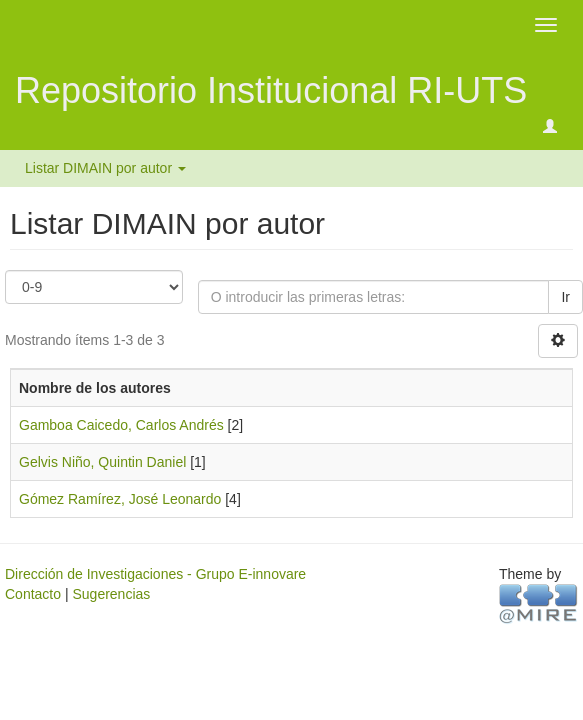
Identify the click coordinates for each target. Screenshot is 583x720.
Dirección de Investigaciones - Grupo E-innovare (155, 574)
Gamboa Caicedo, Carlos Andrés (121, 425)
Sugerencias (111, 594)
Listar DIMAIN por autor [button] (105, 168)
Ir (565, 297)
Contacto (33, 594)
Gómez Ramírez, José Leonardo (120, 499)
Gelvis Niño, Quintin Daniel (102, 462)
